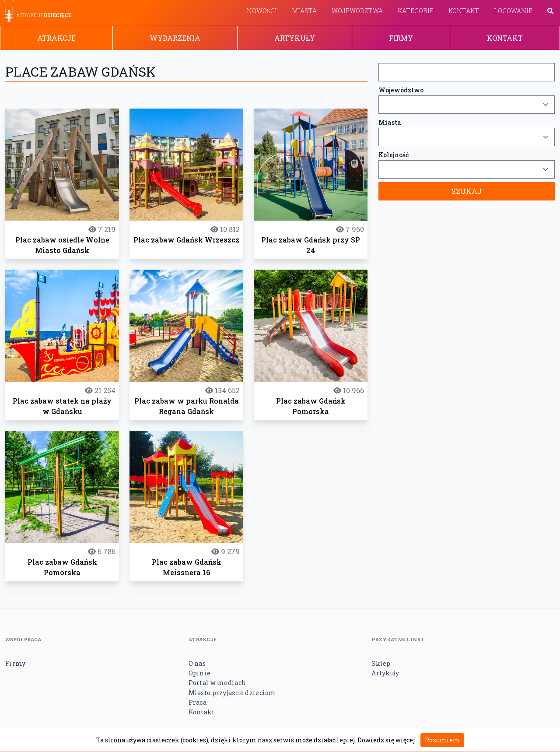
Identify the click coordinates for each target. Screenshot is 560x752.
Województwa (357, 11)
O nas (197, 663)
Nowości (262, 11)
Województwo (401, 90)
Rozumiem (442, 740)
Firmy (401, 38)
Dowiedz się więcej (386, 740)
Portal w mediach (217, 683)
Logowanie (513, 11)
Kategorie (416, 11)
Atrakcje (56, 38)
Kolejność (394, 155)
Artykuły (295, 38)
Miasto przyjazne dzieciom (232, 693)
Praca (198, 702)
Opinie (200, 673)
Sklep (381, 663)
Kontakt (464, 11)
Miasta (304, 11)
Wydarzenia (175, 38)
